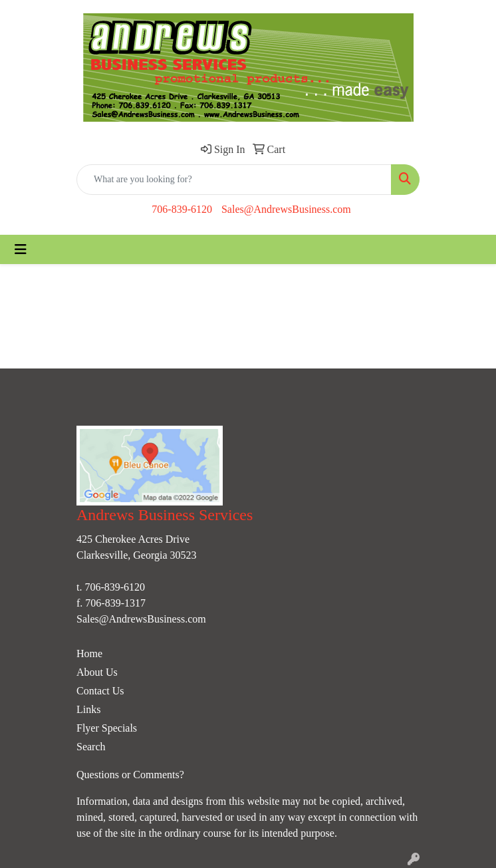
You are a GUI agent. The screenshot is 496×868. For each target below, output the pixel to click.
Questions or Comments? (130, 775)
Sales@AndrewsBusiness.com (286, 209)
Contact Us (100, 691)
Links (88, 709)
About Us (97, 672)
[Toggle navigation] (21, 249)
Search (91, 747)
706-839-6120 (182, 209)
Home (89, 653)
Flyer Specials (107, 728)
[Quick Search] (234, 180)
